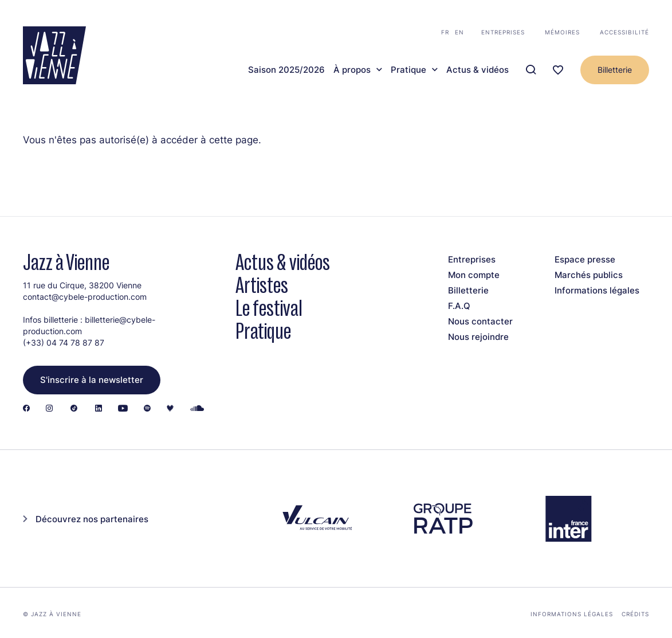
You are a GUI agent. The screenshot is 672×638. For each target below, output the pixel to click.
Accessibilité (624, 32)
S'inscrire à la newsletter (92, 380)
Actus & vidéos (478, 70)
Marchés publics (589, 275)
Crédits (635, 614)
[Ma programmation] (558, 70)
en (459, 32)
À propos (352, 70)
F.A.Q (459, 306)
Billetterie (615, 70)
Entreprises (503, 32)
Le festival (269, 308)
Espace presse (585, 259)
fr (445, 32)
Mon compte (474, 275)
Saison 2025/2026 (286, 70)
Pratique (408, 70)
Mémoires (562, 32)
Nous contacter (480, 321)
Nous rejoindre (478, 337)
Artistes (262, 285)
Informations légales (597, 290)
